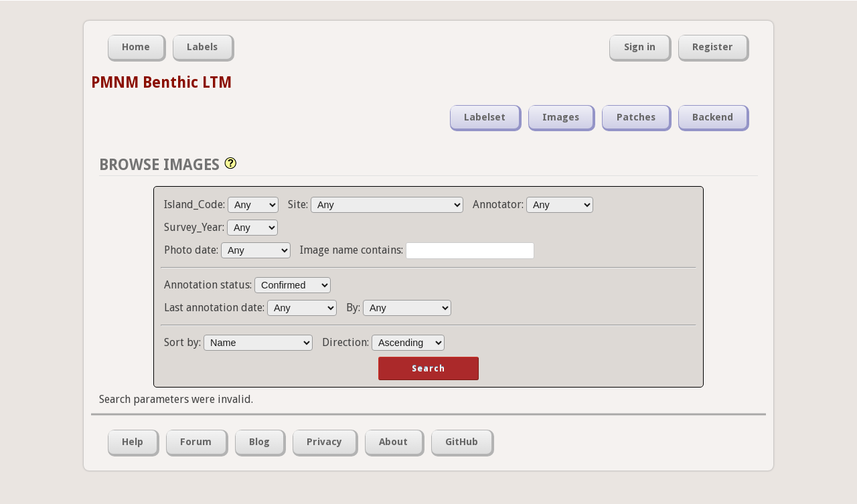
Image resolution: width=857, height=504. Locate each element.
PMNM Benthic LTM (161, 82)
